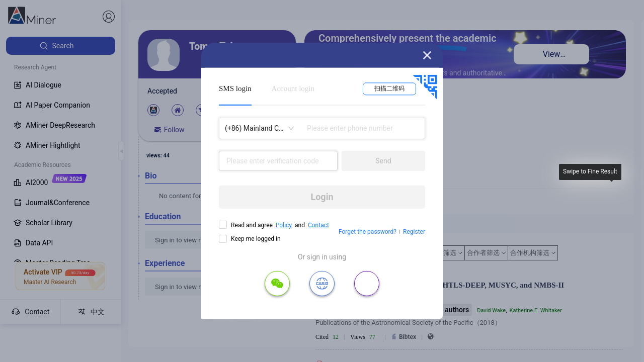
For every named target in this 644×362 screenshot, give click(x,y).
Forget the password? (368, 232)
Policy (284, 225)
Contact (318, 225)
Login (322, 197)
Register (414, 232)
